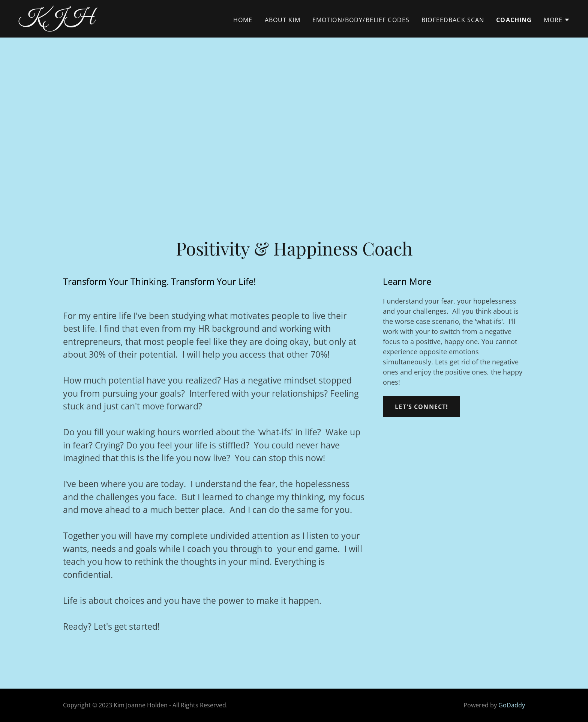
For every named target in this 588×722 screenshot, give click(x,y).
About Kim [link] (283, 20)
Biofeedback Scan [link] (453, 20)
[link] (115, 21)
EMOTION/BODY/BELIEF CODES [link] (361, 20)
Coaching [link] (514, 20)
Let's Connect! (421, 407)
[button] (557, 20)
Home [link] (243, 20)
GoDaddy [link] (512, 705)
